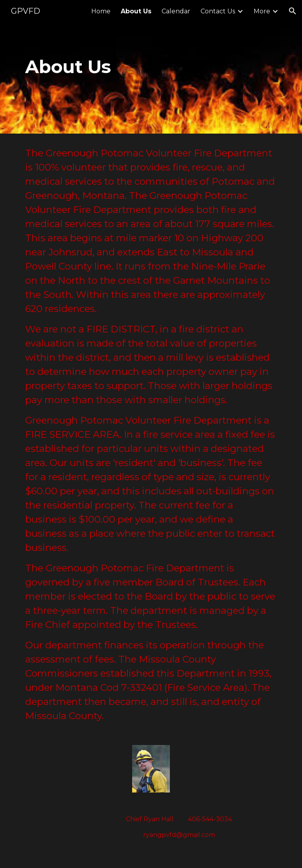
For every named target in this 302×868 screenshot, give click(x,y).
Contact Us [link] (218, 11)
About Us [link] (136, 11)
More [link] (262, 11)
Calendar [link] (176, 11)
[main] (107, 67)
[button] (293, 11)
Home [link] (101, 11)
